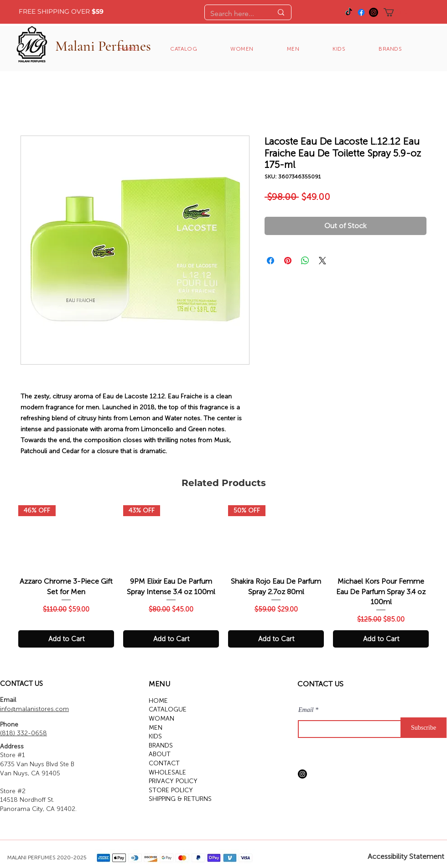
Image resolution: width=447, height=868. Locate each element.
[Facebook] (361, 12)
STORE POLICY (171, 790)
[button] (400, 12)
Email (306, 710)
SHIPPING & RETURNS (180, 799)
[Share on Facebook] (270, 261)
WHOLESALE (167, 772)
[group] (223, 576)
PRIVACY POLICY (173, 781)
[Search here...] (234, 14)
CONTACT (164, 763)
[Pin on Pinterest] (288, 261)
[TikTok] (349, 12)
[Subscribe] (424, 728)
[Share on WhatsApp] (305, 261)
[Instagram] (374, 12)
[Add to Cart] (66, 639)
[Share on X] (322, 261)
